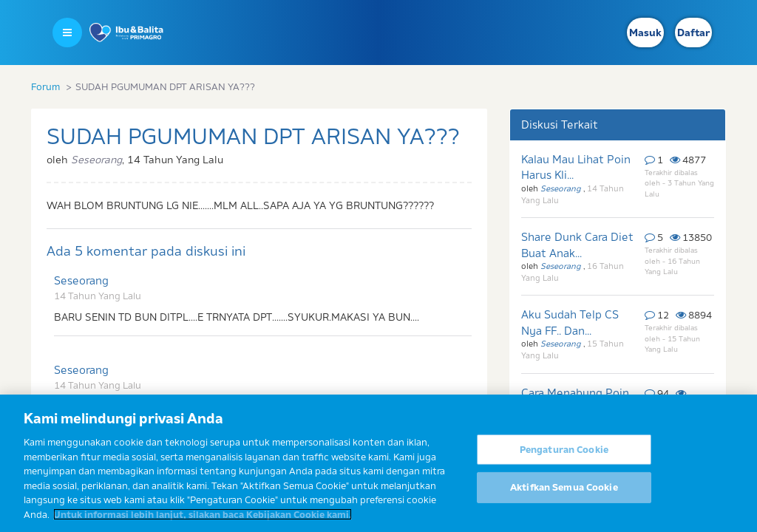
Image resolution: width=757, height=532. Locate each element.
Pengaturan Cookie (564, 456)
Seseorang (81, 280)
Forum (45, 86)
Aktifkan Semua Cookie (564, 494)
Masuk (645, 33)
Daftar (693, 33)
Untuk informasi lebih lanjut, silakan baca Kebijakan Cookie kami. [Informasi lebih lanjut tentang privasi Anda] (203, 521)
